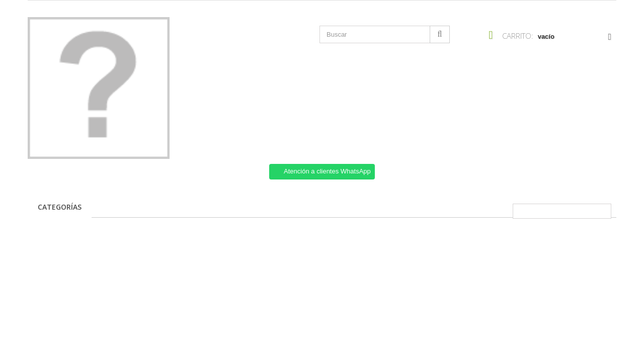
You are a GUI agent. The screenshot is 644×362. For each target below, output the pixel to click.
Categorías (60, 207)
